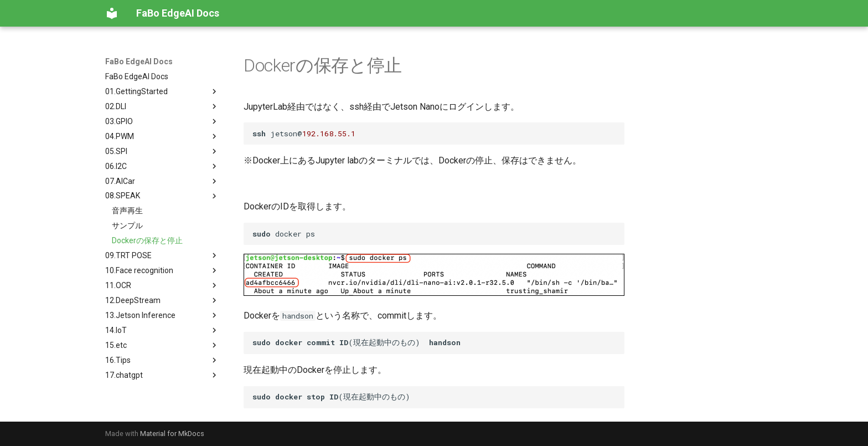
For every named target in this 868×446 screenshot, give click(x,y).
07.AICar (162, 181)
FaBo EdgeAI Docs (139, 61)
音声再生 (127, 211)
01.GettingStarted (162, 91)
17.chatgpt (162, 375)
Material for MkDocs (172, 434)
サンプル (127, 225)
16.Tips (162, 360)
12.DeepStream (162, 300)
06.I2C (162, 166)
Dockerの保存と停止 (147, 240)
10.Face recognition (162, 270)
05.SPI (162, 151)
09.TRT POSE (162, 255)
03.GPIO (162, 121)
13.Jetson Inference (162, 315)
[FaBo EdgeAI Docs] (112, 13)
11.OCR (162, 285)
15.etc (162, 345)
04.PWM (162, 136)
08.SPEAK (162, 196)
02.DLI (162, 106)
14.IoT (162, 330)
